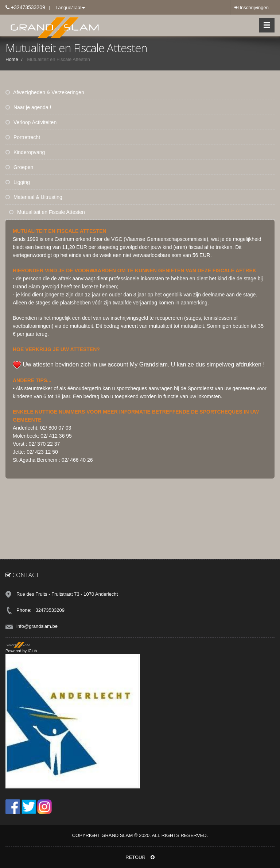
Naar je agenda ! (28, 107)
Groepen (19, 167)
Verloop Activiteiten (31, 122)
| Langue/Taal (65, 7)
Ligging (18, 182)
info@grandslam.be (37, 626)
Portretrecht (23, 137)
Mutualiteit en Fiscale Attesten (47, 212)
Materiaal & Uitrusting (34, 197)
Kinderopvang (25, 152)
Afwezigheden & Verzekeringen (45, 92)
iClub (32, 651)
